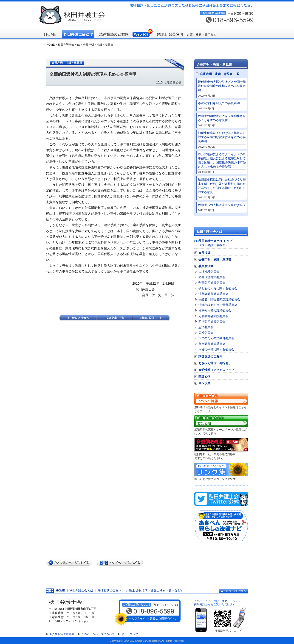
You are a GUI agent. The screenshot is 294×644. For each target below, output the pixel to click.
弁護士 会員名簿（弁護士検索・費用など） (155, 590)
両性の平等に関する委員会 (216, 349)
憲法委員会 (206, 327)
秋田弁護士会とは (69, 45)
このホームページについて (98, 634)
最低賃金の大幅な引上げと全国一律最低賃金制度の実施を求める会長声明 (222, 86)
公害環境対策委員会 (212, 277)
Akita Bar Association (148, 641)
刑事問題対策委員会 (212, 283)
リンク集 (204, 383)
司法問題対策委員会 (212, 322)
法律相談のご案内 (110, 590)
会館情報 (218, 370)
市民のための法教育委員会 (216, 338)
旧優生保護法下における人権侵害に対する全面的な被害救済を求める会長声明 (222, 137)
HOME (51, 45)
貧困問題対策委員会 (212, 344)
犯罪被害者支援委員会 (213, 316)
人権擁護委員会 (209, 272)
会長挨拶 (204, 253)
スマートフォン (231, 601)
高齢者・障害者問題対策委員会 (219, 299)
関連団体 (204, 376)
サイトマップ (130, 634)
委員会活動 (206, 266)
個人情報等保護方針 (62, 634)
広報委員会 (206, 333)
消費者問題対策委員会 (213, 294)
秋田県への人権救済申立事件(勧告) (221, 205)
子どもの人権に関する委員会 (218, 288)
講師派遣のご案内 (210, 357)
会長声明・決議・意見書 (98, 45)
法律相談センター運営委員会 (218, 305)
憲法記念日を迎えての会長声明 (219, 103)
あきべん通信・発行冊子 (215, 363)
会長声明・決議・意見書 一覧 (220, 74)
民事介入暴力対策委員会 (215, 310)
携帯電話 (200, 604)
